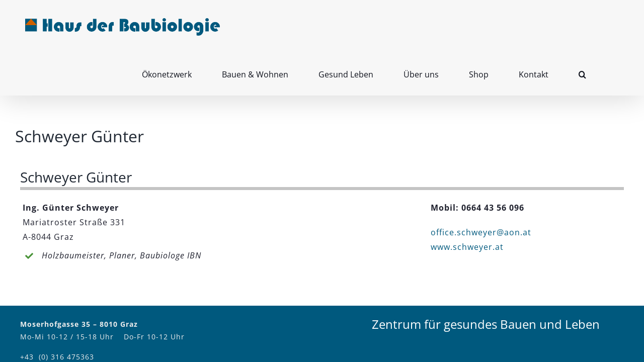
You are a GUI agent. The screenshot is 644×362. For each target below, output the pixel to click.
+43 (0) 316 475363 (57, 312)
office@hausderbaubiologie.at (78, 325)
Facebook (586, 323)
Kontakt (538, 323)
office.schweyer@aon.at (481, 188)
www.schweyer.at (467, 203)
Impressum (492, 323)
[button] (613, 26)
